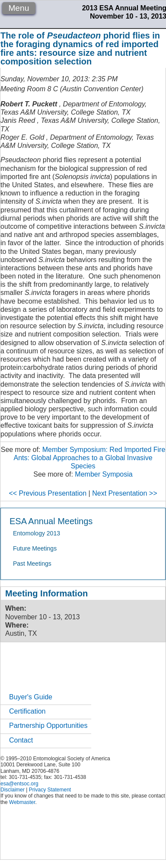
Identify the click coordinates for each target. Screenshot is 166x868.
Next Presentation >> (124, 493)
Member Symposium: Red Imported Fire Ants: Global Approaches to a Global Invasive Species (89, 458)
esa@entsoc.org (19, 784)
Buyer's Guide (31, 697)
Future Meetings (35, 548)
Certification (27, 711)
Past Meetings (32, 564)
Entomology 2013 (37, 533)
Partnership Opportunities (48, 725)
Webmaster (22, 802)
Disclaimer (13, 790)
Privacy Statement (50, 790)
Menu (19, 8)
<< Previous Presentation (48, 493)
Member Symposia (104, 474)
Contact (21, 740)
